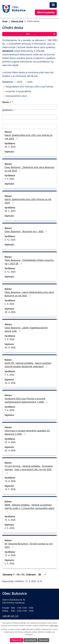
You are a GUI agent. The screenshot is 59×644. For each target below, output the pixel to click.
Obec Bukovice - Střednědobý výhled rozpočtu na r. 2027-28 (29, 262)
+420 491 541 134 (10, 616)
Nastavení (44, 640)
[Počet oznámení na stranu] (42, 574)
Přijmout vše (16, 640)
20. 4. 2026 (10, 312)
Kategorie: (8, 82)
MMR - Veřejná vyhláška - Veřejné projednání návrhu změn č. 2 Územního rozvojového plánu (29, 508)
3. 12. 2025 (10, 240)
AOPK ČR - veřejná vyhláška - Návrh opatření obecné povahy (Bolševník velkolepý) (28, 365)
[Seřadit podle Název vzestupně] (12, 101)
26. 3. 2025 (10, 147)
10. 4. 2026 (10, 442)
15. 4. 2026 (10, 520)
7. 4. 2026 (9, 375)
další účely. (54, 625)
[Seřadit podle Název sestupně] (12, 102)
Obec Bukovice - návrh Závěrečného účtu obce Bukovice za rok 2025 (29, 294)
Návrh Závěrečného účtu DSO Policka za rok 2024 (28, 201)
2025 (20, 82)
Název (7, 102)
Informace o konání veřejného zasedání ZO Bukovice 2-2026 (27, 432)
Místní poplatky (46, 12)
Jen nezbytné (30, 640)
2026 (30, 82)
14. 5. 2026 (10, 489)
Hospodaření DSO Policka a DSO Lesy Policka (29, 87)
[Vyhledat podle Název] (29, 107)
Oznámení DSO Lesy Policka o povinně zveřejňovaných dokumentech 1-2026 (26, 400)
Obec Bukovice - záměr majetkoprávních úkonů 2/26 (26, 329)
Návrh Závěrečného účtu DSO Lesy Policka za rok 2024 (29, 137)
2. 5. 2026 (9, 528)
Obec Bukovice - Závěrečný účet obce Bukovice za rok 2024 (29, 169)
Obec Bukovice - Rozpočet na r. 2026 (26, 231)
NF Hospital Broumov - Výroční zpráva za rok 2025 (29, 545)
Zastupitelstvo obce (16, 96)
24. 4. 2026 (10, 383)
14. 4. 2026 (10, 481)
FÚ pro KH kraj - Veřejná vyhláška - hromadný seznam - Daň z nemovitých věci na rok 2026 (29, 469)
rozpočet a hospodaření (18, 91)
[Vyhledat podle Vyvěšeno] (29, 117)
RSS (41, 34)
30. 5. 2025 (10, 211)
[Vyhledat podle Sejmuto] (29, 126)
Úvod (5, 21)
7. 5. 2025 (9, 179)
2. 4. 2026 (9, 304)
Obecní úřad (17, 21)
